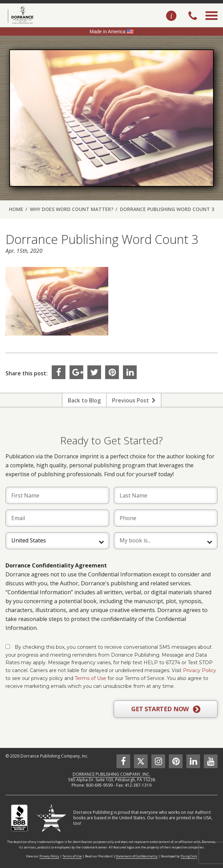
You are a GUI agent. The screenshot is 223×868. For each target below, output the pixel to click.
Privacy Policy (200, 670)
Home (16, 209)
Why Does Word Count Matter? (72, 209)
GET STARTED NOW (166, 709)
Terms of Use (90, 678)
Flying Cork (189, 856)
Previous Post (134, 400)
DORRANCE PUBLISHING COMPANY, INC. (111, 774)
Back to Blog (84, 400)
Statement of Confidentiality (137, 856)
